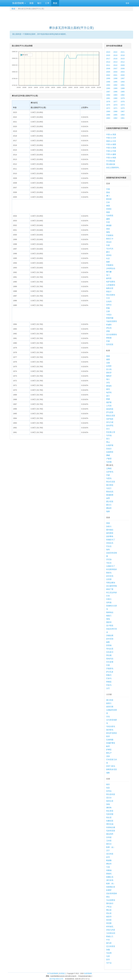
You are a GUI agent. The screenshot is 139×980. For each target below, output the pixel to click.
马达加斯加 (111, 900)
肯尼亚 (109, 920)
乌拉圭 (109, 563)
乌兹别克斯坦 (112, 321)
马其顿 (109, 462)
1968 (115, 111)
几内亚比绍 (111, 933)
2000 (123, 75)
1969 (108, 111)
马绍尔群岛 (111, 726)
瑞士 (108, 379)
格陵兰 (109, 616)
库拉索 (109, 655)
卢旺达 (109, 907)
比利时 (109, 366)
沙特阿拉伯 (111, 268)
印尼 (108, 222)
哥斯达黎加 (111, 583)
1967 (123, 111)
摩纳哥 (109, 508)
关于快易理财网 (53, 974)
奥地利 (109, 386)
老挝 (108, 229)
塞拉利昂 (110, 834)
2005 (108, 72)
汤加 (108, 756)
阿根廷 (109, 682)
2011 (108, 65)
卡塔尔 (109, 315)
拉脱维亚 (110, 452)
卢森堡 (109, 459)
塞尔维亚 (110, 485)
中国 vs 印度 (111, 151)
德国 (108, 359)
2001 (115, 75)
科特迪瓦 (110, 926)
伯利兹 (109, 602)
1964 (123, 115)
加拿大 (109, 526)
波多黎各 (110, 536)
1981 (108, 98)
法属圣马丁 (111, 566)
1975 (108, 105)
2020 (108, 55)
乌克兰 (109, 488)
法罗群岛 (110, 472)
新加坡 (109, 199)
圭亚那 (109, 579)
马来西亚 (110, 216)
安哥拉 (109, 791)
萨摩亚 (109, 750)
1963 (108, 118)
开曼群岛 (110, 668)
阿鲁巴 (109, 675)
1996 (108, 82)
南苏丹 (109, 917)
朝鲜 (108, 262)
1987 (108, 92)
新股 (32, 3)
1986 (115, 92)
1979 (123, 98)
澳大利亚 (110, 700)
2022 (115, 52)
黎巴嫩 (109, 272)
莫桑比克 (110, 877)
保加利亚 (110, 409)
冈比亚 (109, 913)
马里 (108, 956)
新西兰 (109, 703)
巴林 (108, 341)
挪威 (108, 455)
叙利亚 (109, 278)
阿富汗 (109, 292)
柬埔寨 (109, 225)
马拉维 (109, 953)
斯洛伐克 (110, 492)
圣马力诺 (110, 422)
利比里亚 (110, 811)
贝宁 (108, 850)
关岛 (108, 717)
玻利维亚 (110, 533)
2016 (115, 59)
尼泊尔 (109, 242)
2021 (123, 52)
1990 (108, 88)
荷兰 (108, 439)
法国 (108, 363)
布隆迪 (109, 870)
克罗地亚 (110, 419)
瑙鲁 (108, 773)
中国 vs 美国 (111, 134)
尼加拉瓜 (110, 543)
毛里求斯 (110, 814)
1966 (108, 115)
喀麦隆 (109, 860)
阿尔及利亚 (111, 794)
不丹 (108, 298)
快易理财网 (19, 3)
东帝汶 (109, 305)
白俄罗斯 (110, 445)
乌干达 (109, 963)
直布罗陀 (110, 426)
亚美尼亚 (110, 344)
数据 (55, 3)
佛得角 (109, 808)
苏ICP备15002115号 (56, 979)
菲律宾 (109, 209)
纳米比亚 (110, 801)
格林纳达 (110, 612)
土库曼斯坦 (111, 285)
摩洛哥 (109, 864)
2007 (115, 69)
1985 (123, 92)
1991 (123, 85)
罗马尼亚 (110, 412)
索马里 (109, 943)
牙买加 (109, 559)
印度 (108, 245)
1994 (123, 82)
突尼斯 (109, 923)
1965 (115, 115)
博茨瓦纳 (110, 824)
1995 (115, 82)
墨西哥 (109, 622)
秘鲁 (108, 642)
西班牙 (109, 373)
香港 (108, 192)
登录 (127, 3)
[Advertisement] (71, 17)
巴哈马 (109, 685)
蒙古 (108, 252)
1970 (123, 108)
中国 (108, 189)
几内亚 (109, 841)
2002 (108, 75)
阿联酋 (109, 338)
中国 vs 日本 (111, 138)
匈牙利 (109, 392)
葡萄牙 (109, 376)
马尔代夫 (110, 249)
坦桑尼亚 (110, 821)
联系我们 (62, 974)
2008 (108, 69)
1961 (123, 118)
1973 (123, 105)
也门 (108, 275)
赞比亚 (109, 910)
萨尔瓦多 (110, 672)
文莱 (108, 311)
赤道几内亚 (111, 930)
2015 (123, 59)
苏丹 (108, 960)
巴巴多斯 (110, 662)
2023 (108, 52)
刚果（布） (111, 884)
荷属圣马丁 (111, 540)
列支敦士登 (111, 432)
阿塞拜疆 (110, 318)
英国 (108, 356)
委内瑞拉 (110, 530)
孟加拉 (109, 255)
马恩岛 (109, 478)
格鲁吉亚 (110, 288)
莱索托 (109, 874)
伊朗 (108, 331)
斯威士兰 (110, 936)
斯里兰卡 (110, 239)
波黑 (108, 498)
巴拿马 (109, 678)
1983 (115, 95)
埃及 (108, 788)
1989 (115, 88)
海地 (108, 619)
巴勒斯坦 (110, 265)
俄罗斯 (109, 402)
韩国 (108, 212)
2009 (123, 65)
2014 (108, 62)
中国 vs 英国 (111, 148)
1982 (123, 95)
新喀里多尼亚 (112, 769)
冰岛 (108, 383)
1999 (108, 78)
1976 (123, 102)
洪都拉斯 (110, 635)
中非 (108, 940)
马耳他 (109, 435)
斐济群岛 (110, 730)
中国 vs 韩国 (111, 158)
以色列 (109, 301)
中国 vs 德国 (111, 144)
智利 (108, 550)
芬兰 (108, 429)
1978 (108, 102)
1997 (123, 78)
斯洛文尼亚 (111, 416)
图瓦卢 (109, 753)
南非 (108, 784)
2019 (115, 55)
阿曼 (108, 308)
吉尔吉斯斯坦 (112, 335)
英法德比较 (111, 164)
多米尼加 (110, 639)
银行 (39, 3)
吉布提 (109, 837)
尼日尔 (109, 798)
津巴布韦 (110, 880)
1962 (115, 118)
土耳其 (109, 406)
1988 (123, 88)
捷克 (108, 389)
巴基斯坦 (110, 235)
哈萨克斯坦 (111, 282)
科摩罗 (109, 890)
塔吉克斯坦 (111, 295)
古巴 (108, 688)
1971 (115, 108)
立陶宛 (109, 468)
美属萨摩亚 (111, 743)
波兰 (108, 396)
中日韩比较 (111, 161)
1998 (115, 78)
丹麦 (108, 475)
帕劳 (108, 746)
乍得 (108, 867)
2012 (123, 62)
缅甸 (108, 232)
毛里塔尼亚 (111, 831)
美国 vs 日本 (111, 141)
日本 (108, 202)
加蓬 (108, 950)
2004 (115, 72)
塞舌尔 (109, 844)
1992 (115, 85)
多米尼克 (110, 576)
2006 (123, 69)
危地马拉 (110, 659)
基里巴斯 (110, 707)
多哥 (108, 857)
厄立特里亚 (111, 946)
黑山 (108, 442)
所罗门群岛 (111, 766)
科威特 (109, 325)
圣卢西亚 (110, 626)
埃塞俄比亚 (111, 887)
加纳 (108, 804)
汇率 (47, 3)
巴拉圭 (109, 546)
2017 (108, 59)
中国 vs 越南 (111, 154)
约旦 (108, 259)
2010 (115, 65)
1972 (108, 108)
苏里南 (109, 645)
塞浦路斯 (110, 495)
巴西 (108, 665)
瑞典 (108, 511)
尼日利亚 (110, 854)
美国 (108, 523)
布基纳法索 (111, 827)
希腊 (108, 399)
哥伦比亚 (110, 649)
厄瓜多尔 (110, 652)
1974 (115, 105)
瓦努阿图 (110, 740)
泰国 (108, 206)
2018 (123, 55)
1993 (108, 85)
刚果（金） (111, 847)
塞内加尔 (110, 903)
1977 (115, 102)
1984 (108, 95)
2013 (115, 62)
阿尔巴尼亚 (111, 482)
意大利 (109, 369)
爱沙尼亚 (110, 502)
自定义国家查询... (113, 168)
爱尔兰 (109, 505)
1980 (115, 98)
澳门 (108, 196)
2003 (123, 72)
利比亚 (109, 817)
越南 (108, 219)
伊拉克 (109, 328)
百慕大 (109, 599)
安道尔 (109, 449)
